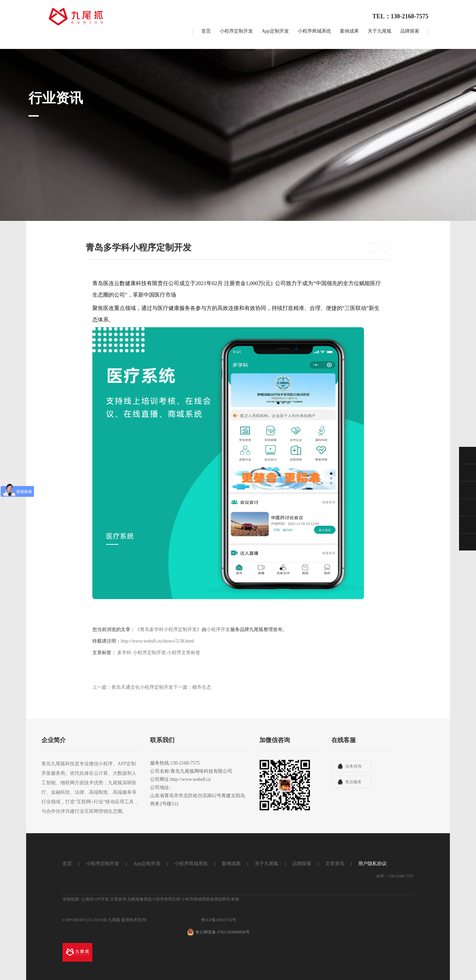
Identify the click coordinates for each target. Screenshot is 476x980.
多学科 (125, 653)
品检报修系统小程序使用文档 (154, 899)
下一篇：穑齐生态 (192, 687)
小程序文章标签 (184, 653)
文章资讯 (335, 864)
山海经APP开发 (95, 899)
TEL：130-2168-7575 (400, 16)
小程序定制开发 (236, 31)
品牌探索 (410, 31)
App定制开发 (275, 31)
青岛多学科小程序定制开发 (168, 629)
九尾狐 (114, 920)
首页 (206, 31)
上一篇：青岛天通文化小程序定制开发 (133, 687)
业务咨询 (353, 766)
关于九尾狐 (380, 31)
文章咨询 (118, 899)
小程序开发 (218, 629)
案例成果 (349, 31)
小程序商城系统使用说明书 (206, 899)
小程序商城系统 (314, 31)
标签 (235, 899)
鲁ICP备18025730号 (219, 920)
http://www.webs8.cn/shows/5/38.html (158, 641)
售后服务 (353, 782)
